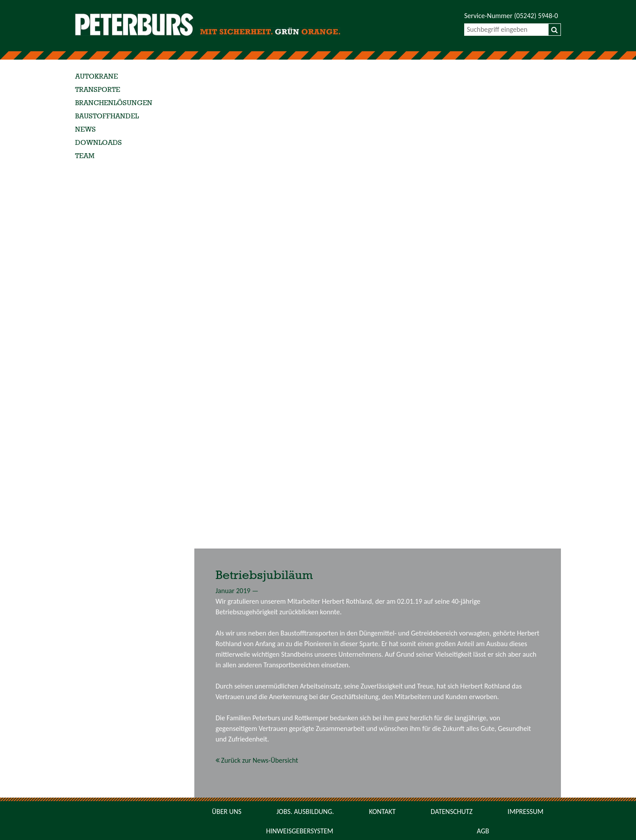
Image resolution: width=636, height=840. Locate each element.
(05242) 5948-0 (536, 16)
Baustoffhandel (107, 117)
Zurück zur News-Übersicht (257, 760)
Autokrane (97, 77)
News (85, 130)
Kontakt (382, 812)
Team (85, 156)
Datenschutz (452, 812)
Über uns (227, 812)
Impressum (525, 812)
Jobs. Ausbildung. (305, 812)
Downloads (98, 143)
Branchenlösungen (114, 103)
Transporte (98, 90)
